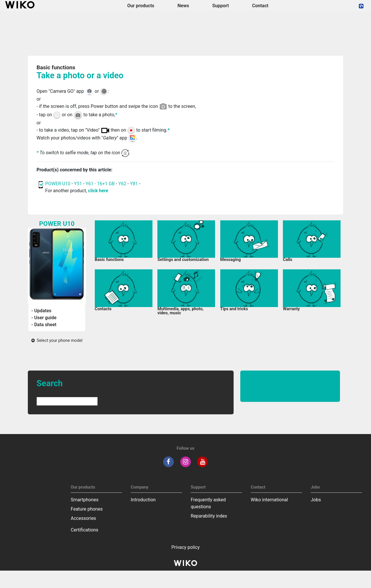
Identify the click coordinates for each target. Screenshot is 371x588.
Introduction (143, 500)
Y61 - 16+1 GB (101, 184)
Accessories (83, 518)
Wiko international (269, 500)
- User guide (44, 318)
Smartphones (85, 500)
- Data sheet (44, 325)
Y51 (78, 184)
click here (98, 191)
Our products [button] (141, 6)
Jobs (316, 500)
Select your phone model (57, 341)
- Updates (41, 311)
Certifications (84, 530)
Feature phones (87, 509)
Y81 (134, 184)
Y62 (122, 184)
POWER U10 (58, 184)
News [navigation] (183, 6)
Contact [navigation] (260, 6)
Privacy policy (185, 547)
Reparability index (209, 516)
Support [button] (221, 6)
